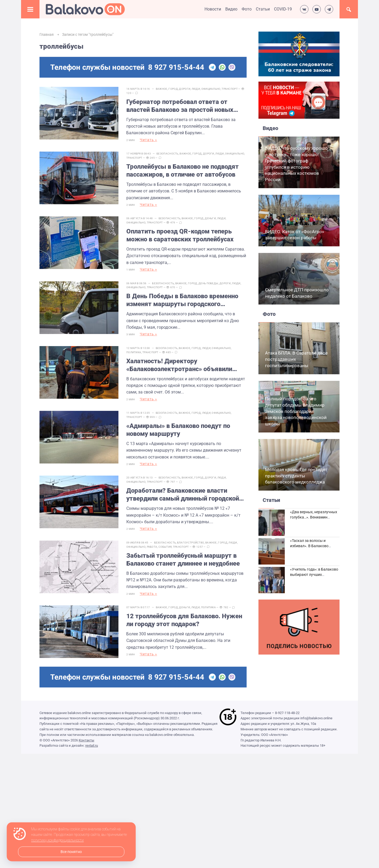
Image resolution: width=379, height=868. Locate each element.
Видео (231, 9)
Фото (247, 9)
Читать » (148, 140)
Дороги (185, 89)
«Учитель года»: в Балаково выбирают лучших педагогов (314, 574)
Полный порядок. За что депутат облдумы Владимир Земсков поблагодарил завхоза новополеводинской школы (296, 411)
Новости (213, 9)
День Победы (208, 282)
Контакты (86, 735)
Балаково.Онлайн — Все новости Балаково (85, 9)
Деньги (210, 217)
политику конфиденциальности (57, 840)
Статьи (263, 9)
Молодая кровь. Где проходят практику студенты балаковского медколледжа (296, 476)
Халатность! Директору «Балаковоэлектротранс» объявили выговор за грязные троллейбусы (179, 363)
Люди (196, 89)
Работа (152, 543)
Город (173, 89)
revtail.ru (92, 741)
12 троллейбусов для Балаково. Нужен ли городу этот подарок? (184, 616)
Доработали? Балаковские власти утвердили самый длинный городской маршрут (183, 492)
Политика (134, 350)
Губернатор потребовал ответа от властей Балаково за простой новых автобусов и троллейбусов (180, 106)
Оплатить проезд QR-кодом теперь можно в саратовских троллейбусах (180, 234)
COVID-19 (283, 9)
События (165, 543)
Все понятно (71, 852)
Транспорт (230, 89)
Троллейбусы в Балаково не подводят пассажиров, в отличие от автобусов (183, 170)
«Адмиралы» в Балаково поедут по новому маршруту (178, 427)
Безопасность (168, 153)
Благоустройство (191, 539)
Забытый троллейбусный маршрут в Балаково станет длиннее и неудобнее (183, 556)
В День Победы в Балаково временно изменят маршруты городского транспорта (182, 299)
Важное (162, 89)
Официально (211, 89)
